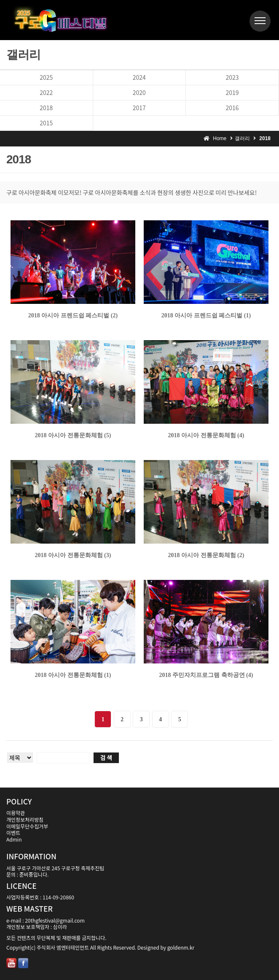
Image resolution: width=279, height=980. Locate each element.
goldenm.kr (181, 947)
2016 (232, 108)
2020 (139, 92)
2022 (46, 92)
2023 (232, 77)
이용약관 (16, 813)
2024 (139, 77)
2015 (46, 123)
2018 (46, 108)
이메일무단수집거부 (27, 826)
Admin (14, 839)
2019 (232, 92)
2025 (46, 77)
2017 (139, 108)
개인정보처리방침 (25, 819)
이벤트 (13, 832)
